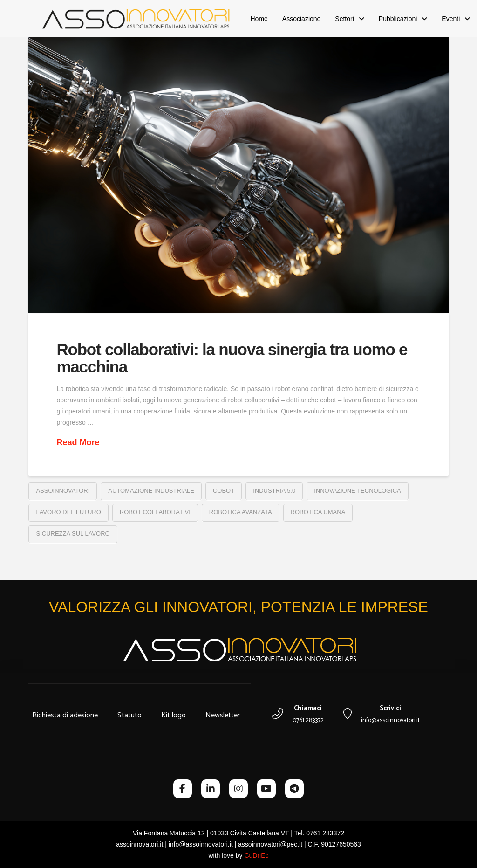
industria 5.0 (274, 491)
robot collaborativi (155, 512)
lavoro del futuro (68, 512)
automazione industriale (151, 491)
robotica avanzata (241, 512)
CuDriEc (256, 855)
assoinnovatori (63, 491)
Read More (78, 442)
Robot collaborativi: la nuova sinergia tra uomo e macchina (232, 358)
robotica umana (318, 512)
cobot (224, 491)
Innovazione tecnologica (358, 491)
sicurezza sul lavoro (73, 534)
